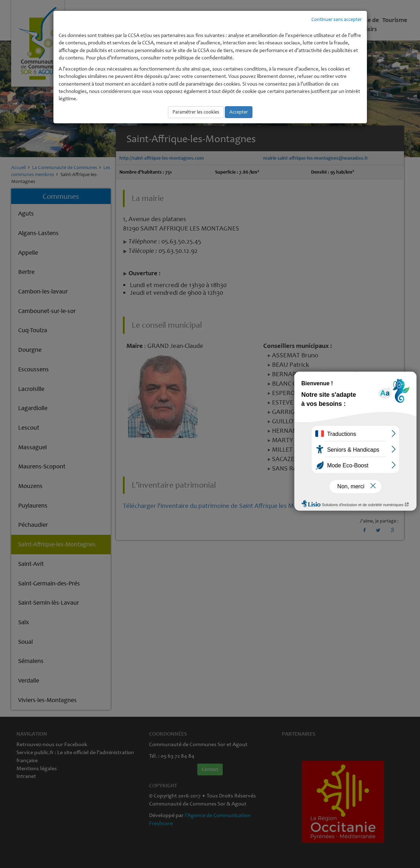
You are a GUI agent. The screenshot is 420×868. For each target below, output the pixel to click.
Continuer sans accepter (337, 19)
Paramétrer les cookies (196, 112)
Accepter (239, 112)
